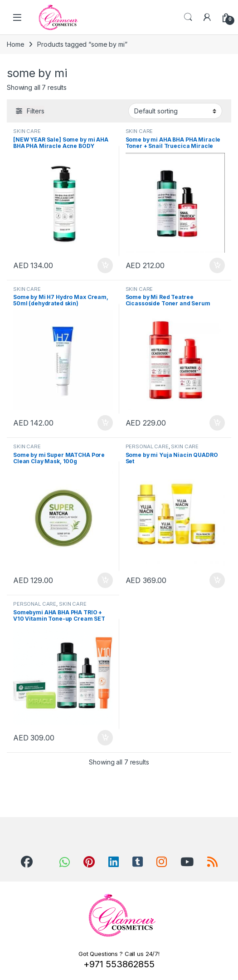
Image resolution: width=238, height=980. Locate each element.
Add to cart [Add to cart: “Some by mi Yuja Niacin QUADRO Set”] (217, 580)
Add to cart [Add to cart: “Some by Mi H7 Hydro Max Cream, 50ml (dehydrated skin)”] (105, 423)
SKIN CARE (27, 131)
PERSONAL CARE (147, 446)
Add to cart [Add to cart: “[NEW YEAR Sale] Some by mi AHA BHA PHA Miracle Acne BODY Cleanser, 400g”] (105, 265)
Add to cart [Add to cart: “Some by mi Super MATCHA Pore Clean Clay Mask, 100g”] (105, 580)
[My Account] (207, 17)
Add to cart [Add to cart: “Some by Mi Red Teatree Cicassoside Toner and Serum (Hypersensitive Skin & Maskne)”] (217, 423)
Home (15, 44)
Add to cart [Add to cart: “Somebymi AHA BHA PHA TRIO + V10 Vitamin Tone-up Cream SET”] (105, 738)
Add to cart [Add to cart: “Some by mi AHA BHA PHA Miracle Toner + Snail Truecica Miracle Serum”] (217, 265)
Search (188, 17)
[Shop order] (175, 111)
